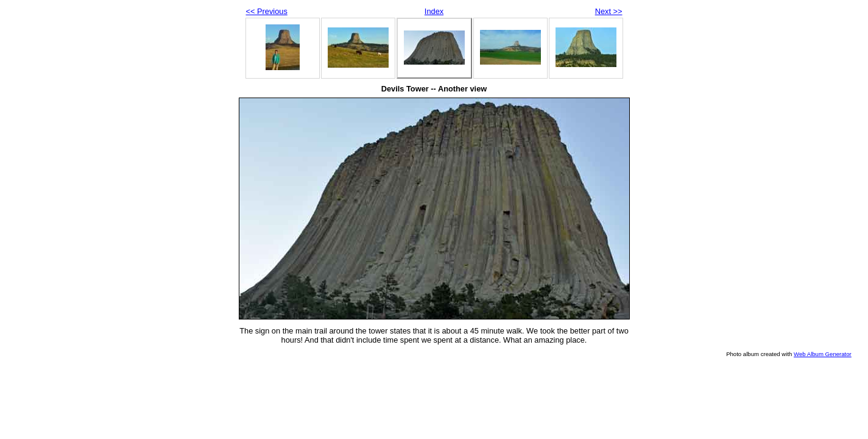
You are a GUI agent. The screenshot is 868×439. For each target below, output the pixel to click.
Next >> (609, 11)
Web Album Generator (823, 354)
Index (434, 11)
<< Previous (267, 11)
